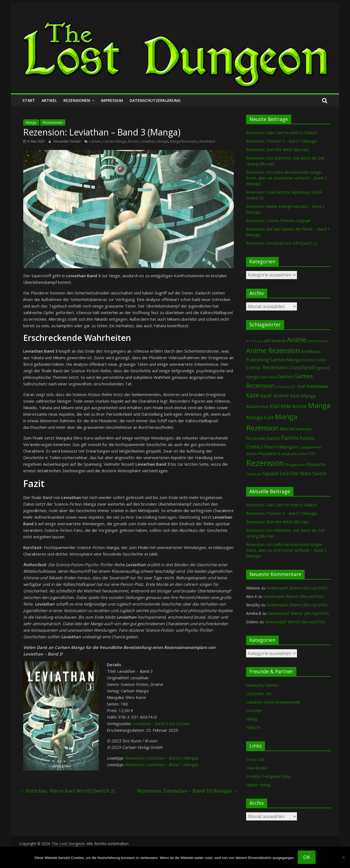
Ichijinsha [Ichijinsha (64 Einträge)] (283, 387)
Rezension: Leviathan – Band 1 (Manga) (161, 764)
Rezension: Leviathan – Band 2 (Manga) (161, 758)
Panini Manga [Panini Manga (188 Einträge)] (279, 447)
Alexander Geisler (68, 141)
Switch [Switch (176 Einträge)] (320, 473)
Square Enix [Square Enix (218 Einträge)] (276, 473)
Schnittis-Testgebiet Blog (268, 776)
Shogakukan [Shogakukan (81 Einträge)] (295, 465)
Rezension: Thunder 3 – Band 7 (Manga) (282, 141)
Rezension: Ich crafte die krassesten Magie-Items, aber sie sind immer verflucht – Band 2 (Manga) (286, 178)
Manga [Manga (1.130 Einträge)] (319, 405)
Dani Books (256, 768)
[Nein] (343, 857)
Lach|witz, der (259, 694)
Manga (31, 122)
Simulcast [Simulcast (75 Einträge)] (254, 474)
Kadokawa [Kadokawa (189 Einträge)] (317, 386)
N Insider (254, 711)
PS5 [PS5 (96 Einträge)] (312, 454)
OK (307, 857)
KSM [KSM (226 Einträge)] (274, 406)
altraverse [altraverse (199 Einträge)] (275, 340)
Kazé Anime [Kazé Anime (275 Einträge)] (275, 395)
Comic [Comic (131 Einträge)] (308, 360)
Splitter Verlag (258, 785)
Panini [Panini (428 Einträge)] (290, 438)
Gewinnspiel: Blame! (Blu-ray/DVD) (297, 588)
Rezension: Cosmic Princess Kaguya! (278, 221)
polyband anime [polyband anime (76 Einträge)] (294, 454)
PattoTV (253, 727)
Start (29, 100)
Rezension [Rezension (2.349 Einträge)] (265, 463)
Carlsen (95, 141)
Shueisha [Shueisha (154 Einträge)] (316, 464)
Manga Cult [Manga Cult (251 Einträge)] (260, 417)
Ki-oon (133, 141)
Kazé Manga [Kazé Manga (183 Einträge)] (303, 396)
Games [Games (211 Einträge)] (285, 376)
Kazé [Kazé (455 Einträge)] (253, 395)
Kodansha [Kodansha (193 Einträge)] (257, 406)
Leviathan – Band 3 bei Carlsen (161, 724)
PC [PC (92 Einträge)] (298, 447)
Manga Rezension (184, 141)
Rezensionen (77, 100)
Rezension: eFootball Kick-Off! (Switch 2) (282, 243)
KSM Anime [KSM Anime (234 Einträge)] (294, 406)
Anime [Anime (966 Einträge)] (297, 339)
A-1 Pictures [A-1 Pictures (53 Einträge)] (254, 341)
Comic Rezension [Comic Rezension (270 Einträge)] (267, 367)
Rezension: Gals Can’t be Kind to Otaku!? (282, 133)
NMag (252, 719)
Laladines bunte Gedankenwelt (273, 702)
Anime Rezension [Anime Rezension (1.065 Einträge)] (273, 350)
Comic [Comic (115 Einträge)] (321, 360)
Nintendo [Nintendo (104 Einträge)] (304, 429)
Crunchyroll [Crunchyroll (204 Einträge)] (302, 367)
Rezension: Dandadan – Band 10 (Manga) (187, 791)
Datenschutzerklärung (155, 100)
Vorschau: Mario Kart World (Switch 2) (67, 791)
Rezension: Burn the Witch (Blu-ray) (277, 150)
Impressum (112, 100)
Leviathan (148, 141)
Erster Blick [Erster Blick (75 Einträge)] (268, 377)
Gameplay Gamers (262, 685)
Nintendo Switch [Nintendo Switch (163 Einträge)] (263, 438)
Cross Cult (255, 759)
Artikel (49, 100)
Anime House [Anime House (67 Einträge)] (318, 341)
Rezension (207, 141)
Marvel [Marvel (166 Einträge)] (287, 429)
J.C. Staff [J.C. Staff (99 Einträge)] (298, 386)
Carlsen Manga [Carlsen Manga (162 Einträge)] (286, 360)
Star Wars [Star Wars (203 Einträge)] (301, 473)
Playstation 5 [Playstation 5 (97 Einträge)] (269, 454)
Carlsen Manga (115, 141)
